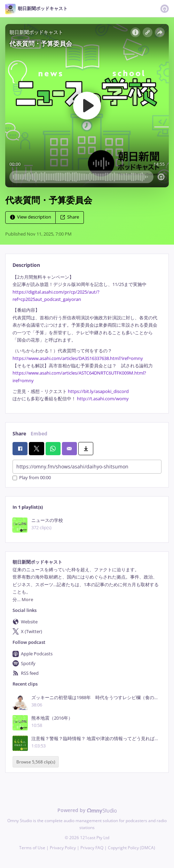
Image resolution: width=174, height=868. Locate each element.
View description (31, 217)
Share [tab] (19, 433)
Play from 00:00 (32, 478)
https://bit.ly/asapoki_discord (98, 391)
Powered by (87, 810)
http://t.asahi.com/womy (103, 399)
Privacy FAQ (92, 848)
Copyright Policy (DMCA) (132, 848)
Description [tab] (26, 265)
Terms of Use (32, 848)
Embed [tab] (39, 433)
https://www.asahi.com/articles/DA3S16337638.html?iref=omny (78, 358)
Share (70, 217)
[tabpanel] (87, 338)
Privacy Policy (63, 848)
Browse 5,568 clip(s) (36, 762)
